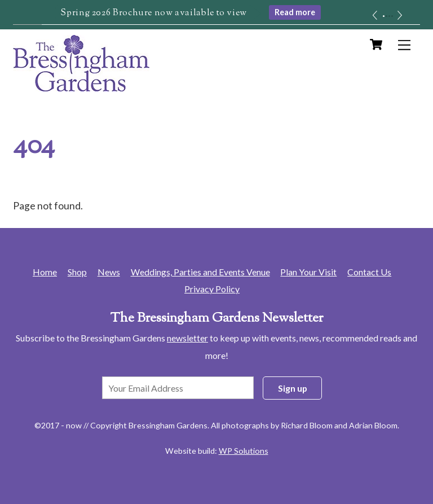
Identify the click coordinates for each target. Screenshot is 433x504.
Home (45, 272)
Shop (77, 272)
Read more (295, 12)
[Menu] (404, 45)
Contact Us (369, 272)
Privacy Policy (212, 289)
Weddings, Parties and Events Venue (200, 272)
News (109, 272)
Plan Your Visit (308, 272)
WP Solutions (244, 451)
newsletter (187, 338)
